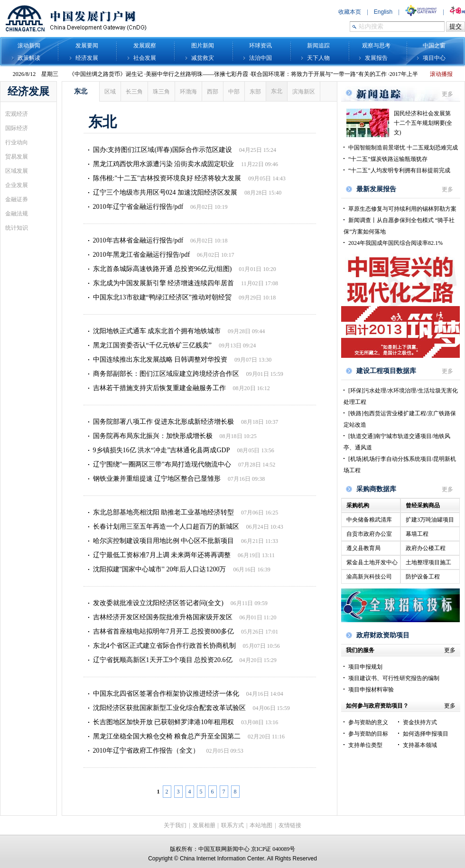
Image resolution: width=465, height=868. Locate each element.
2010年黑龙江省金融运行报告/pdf (142, 255)
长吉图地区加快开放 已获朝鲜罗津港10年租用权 (164, 722)
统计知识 (17, 228)
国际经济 (17, 128)
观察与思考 (376, 46)
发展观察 (145, 46)
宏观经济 (17, 114)
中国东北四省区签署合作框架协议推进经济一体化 (166, 694)
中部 (234, 92)
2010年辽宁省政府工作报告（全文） (146, 751)
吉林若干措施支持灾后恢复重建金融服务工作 (159, 388)
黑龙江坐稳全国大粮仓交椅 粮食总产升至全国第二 (167, 736)
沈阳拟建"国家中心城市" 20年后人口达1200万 (160, 569)
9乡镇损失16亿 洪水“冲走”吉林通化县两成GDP (162, 450)
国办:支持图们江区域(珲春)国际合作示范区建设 (163, 150)
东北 (277, 91)
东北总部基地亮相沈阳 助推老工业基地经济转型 (164, 512)
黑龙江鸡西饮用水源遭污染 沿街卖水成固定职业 (164, 164)
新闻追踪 (318, 46)
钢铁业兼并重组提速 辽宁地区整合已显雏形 (157, 479)
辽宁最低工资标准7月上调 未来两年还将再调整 (162, 555)
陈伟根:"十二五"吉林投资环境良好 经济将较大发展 (167, 178)
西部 (213, 92)
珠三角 (161, 92)
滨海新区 (304, 92)
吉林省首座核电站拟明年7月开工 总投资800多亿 (164, 631)
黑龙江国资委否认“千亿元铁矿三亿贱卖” (152, 345)
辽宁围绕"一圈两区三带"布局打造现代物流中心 (162, 464)
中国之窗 (434, 46)
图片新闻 (203, 46)
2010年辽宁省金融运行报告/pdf (138, 207)
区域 (110, 92)
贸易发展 (17, 157)
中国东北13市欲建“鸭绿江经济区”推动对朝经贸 (162, 297)
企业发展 (17, 185)
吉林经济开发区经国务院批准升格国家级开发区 (163, 617)
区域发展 (17, 171)
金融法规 (17, 214)
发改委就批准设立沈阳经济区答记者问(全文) (158, 603)
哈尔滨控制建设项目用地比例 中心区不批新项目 (164, 541)
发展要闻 (87, 46)
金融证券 (17, 199)
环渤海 (188, 92)
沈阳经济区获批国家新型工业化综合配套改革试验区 (169, 708)
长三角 (134, 92)
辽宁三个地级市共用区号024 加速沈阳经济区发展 (165, 192)
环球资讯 (260, 46)
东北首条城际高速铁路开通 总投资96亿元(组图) (163, 269)
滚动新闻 (29, 46)
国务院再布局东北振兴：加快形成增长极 (153, 436)
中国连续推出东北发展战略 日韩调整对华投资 (160, 359)
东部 (255, 92)
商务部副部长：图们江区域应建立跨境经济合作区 (166, 374)
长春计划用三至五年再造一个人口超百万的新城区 (166, 527)
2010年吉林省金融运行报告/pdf (138, 240)
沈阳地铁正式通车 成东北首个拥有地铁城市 (157, 331)
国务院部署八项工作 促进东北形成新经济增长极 (164, 422)
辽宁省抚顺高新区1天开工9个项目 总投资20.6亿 (163, 660)
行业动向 (17, 142)
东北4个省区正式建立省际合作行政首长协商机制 (164, 646)
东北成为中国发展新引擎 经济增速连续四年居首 (164, 283)
